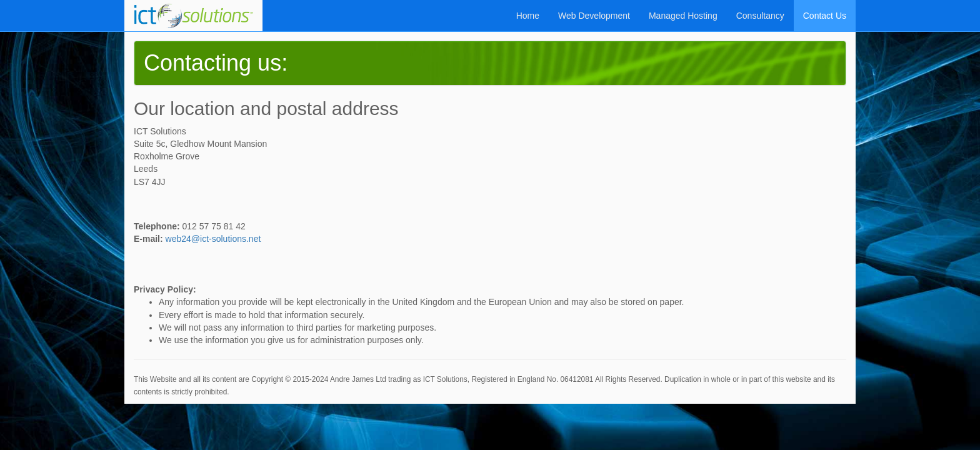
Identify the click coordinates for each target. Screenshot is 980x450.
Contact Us (825, 16)
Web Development (594, 16)
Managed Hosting (683, 16)
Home (528, 16)
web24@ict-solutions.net (213, 239)
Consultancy (760, 16)
